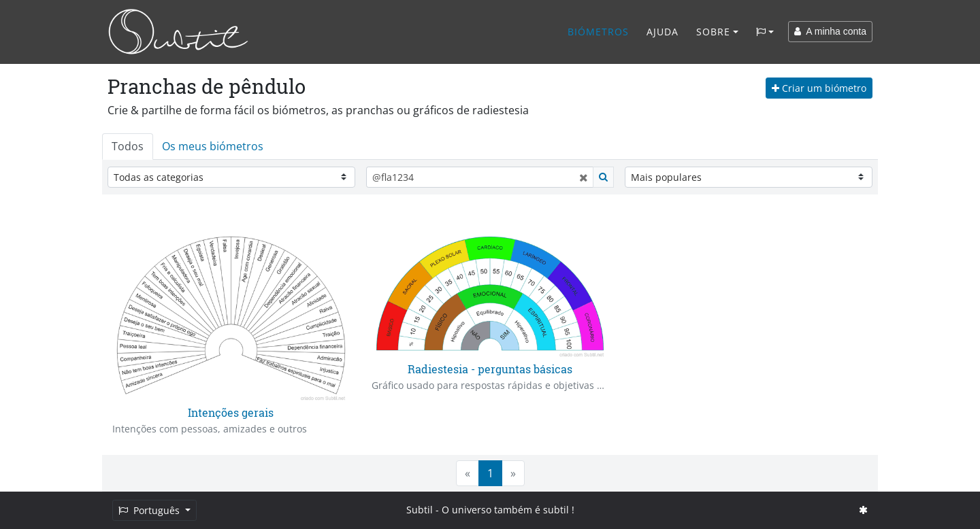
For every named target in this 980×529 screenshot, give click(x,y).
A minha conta (830, 31)
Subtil (420, 510)
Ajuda (663, 32)
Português (150, 510)
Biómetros (598, 32)
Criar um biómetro (819, 88)
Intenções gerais (231, 412)
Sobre (713, 32)
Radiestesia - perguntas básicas (490, 369)
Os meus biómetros (213, 146)
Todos (128, 146)
